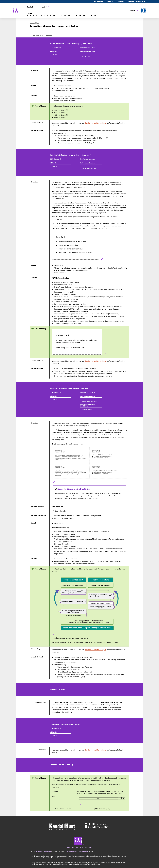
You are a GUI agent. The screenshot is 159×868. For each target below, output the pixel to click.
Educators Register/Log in (136, 2)
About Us (110, 2)
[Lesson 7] (45, 15)
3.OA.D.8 (54, 166)
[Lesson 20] (91, 15)
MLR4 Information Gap (90, 168)
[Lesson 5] (39, 15)
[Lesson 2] (30, 15)
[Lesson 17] (80, 15)
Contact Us (120, 2)
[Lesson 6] (42, 15)
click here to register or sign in (95, 123)
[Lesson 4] (36, 15)
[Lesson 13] (65, 15)
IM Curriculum (99, 2)
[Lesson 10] (54, 15)
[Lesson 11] (58, 15)
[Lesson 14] (69, 15)
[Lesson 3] (33, 15)
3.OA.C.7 (54, 55)
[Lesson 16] (76, 15)
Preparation (37, 35)
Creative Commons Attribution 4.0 (77, 852)
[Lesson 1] (27, 15)
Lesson (49, 35)
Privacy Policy (71, 847)
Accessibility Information (84, 847)
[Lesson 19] (88, 15)
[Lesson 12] (61, 15)
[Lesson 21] (95, 15)
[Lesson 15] (73, 15)
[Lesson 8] (48, 15)
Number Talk (86, 57)
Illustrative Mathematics (44, 852)
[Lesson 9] (50, 15)
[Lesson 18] (84, 15)
